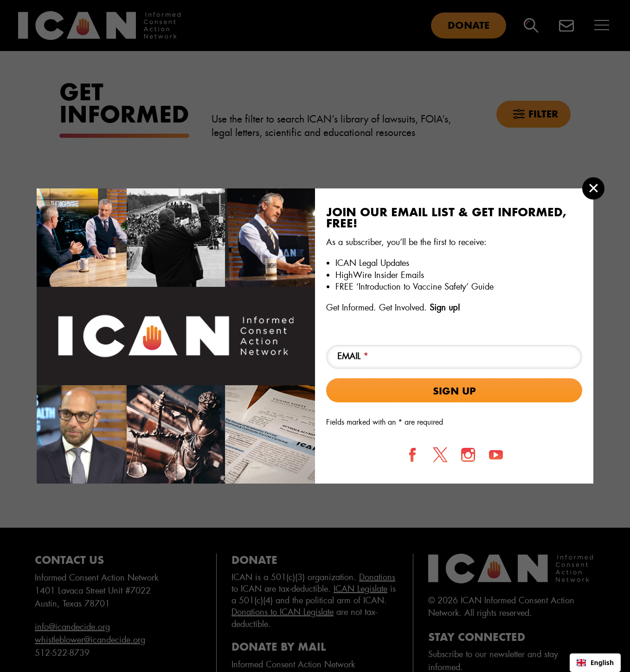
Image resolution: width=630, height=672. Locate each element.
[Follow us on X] (440, 455)
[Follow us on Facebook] (412, 455)
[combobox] (595, 663)
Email (353, 356)
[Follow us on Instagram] (468, 455)
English (595, 662)
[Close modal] (593, 188)
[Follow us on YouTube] (496, 455)
